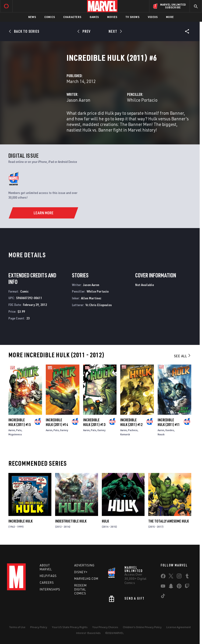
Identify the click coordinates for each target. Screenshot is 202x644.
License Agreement (179, 627)
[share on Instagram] (179, 577)
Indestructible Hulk (71, 521)
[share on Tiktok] (163, 597)
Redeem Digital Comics (80, 589)
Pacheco (133, 430)
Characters (72, 17)
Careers (47, 583)
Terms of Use (17, 627)
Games (94, 17)
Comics (50, 17)
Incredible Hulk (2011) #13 (94, 422)
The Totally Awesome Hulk (168, 521)
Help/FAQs (48, 576)
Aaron (12, 430)
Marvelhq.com (86, 579)
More (170, 17)
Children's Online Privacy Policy (142, 627)
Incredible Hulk (20, 521)
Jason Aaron (78, 100)
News (32, 17)
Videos (153, 17)
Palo (19, 430)
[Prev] (85, 31)
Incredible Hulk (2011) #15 (19, 422)
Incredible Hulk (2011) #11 (169, 422)
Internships (50, 589)
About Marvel (46, 567)
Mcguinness (15, 434)
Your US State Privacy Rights (70, 627)
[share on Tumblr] (187, 577)
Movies (112, 17)
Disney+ (81, 572)
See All (183, 356)
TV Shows (133, 17)
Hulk (105, 521)
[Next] (115, 31)
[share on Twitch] (187, 587)
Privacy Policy (39, 627)
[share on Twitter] (171, 577)
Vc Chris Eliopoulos (99, 305)
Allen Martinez (91, 298)
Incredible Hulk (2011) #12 (131, 422)
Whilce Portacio (142, 100)
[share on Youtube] (163, 587)
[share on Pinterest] (179, 587)
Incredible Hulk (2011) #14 (57, 422)
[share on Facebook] (163, 577)
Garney (64, 430)
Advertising (84, 565)
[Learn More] (43, 213)
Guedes (170, 430)
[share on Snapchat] (171, 587)
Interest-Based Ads (88, 633)
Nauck (161, 434)
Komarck (125, 434)
